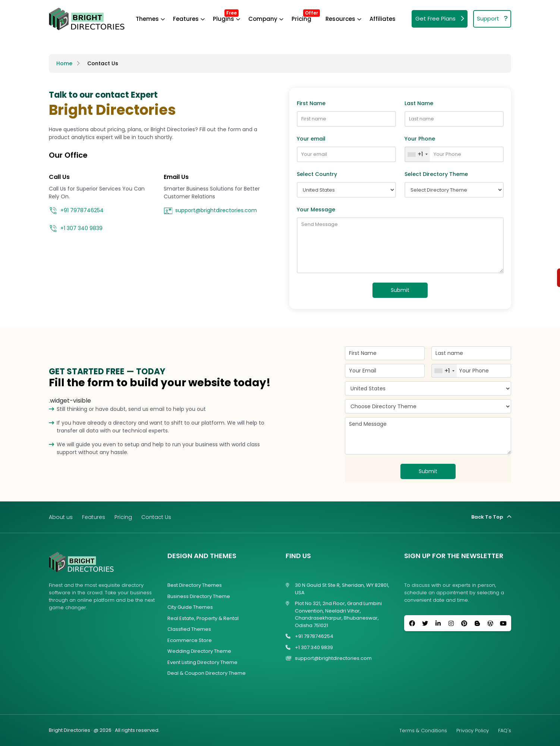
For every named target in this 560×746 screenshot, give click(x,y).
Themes (147, 19)
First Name (311, 103)
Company (263, 19)
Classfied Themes (189, 629)
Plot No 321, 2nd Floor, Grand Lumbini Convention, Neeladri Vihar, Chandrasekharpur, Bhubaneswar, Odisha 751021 (334, 614)
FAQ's (505, 731)
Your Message (316, 210)
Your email (311, 139)
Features (186, 19)
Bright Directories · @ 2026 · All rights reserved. (104, 730)
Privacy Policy (473, 731)
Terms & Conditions (423, 731)
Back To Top (491, 517)
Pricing (301, 19)
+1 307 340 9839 (76, 229)
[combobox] (417, 154)
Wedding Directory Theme (199, 651)
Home (64, 63)
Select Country (317, 174)
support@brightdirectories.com (210, 211)
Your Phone (420, 139)
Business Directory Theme (199, 596)
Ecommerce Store (190, 640)
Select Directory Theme (436, 174)
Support (492, 19)
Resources (340, 19)
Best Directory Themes (195, 585)
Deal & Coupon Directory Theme (207, 673)
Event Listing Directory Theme (202, 662)
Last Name (419, 103)
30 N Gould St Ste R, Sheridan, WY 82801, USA (337, 589)
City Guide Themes (190, 607)
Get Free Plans (440, 19)
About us (61, 517)
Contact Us (103, 63)
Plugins (224, 19)
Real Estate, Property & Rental (203, 618)
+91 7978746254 (76, 211)
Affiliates (383, 19)
